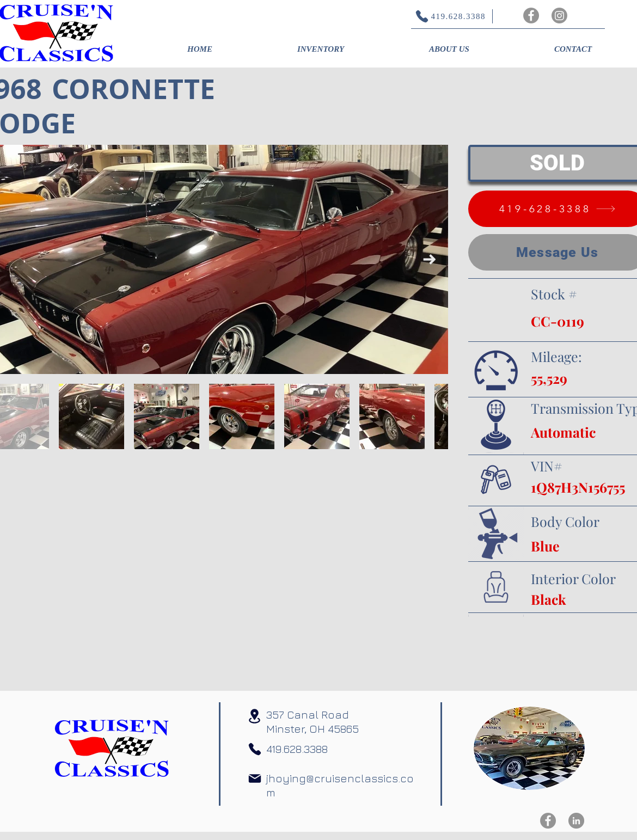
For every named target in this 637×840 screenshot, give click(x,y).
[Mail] (255, 778)
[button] (321, 49)
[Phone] (255, 749)
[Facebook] (531, 16)
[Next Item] (429, 259)
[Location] (254, 716)
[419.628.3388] (445, 16)
